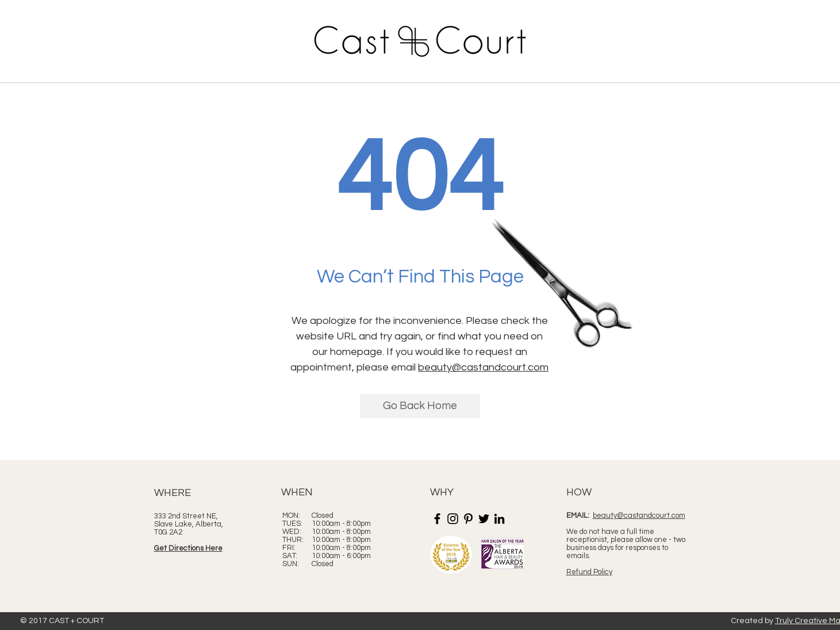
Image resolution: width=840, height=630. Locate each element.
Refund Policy (589, 572)
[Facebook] (437, 519)
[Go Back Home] (420, 406)
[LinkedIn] (499, 519)
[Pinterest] (468, 519)
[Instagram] (453, 519)
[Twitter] (484, 519)
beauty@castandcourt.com (483, 367)
